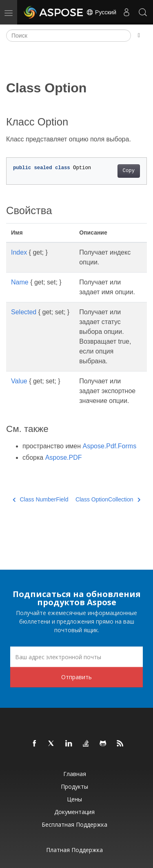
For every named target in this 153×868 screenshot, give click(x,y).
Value (19, 381)
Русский (101, 12)
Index (19, 252)
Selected (24, 312)
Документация (74, 812)
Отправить (76, 677)
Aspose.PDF (64, 457)
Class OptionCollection (108, 499)
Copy (129, 171)
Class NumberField (41, 499)
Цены (74, 799)
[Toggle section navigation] (139, 36)
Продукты (74, 786)
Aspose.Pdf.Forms (110, 446)
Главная (75, 774)
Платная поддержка (74, 850)
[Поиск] (69, 36)
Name (20, 282)
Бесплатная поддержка (74, 824)
